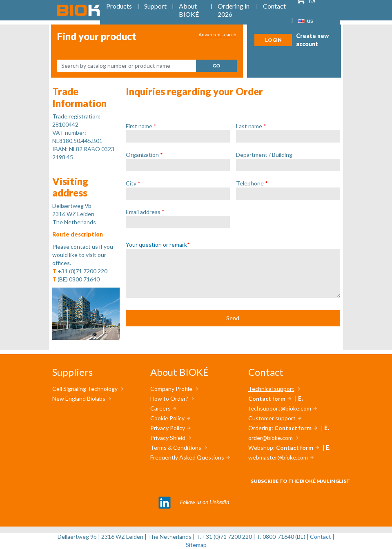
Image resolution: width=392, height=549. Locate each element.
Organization (144, 155)
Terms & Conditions (176, 447)
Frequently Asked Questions (187, 457)
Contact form (267, 398)
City (133, 183)
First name (141, 126)
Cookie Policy (167, 418)
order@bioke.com (271, 438)
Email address (145, 212)
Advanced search (217, 35)
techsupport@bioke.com (280, 408)
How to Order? (169, 398)
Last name (251, 126)
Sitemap (196, 545)
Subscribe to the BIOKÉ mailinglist (300, 481)
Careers (160, 408)
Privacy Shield (168, 438)
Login (273, 40)
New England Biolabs (79, 398)
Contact (321, 537)
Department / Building (264, 155)
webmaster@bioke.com (278, 457)
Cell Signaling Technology (85, 389)
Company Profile (171, 389)
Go (216, 66)
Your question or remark (158, 244)
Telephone (252, 183)
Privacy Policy (168, 428)
